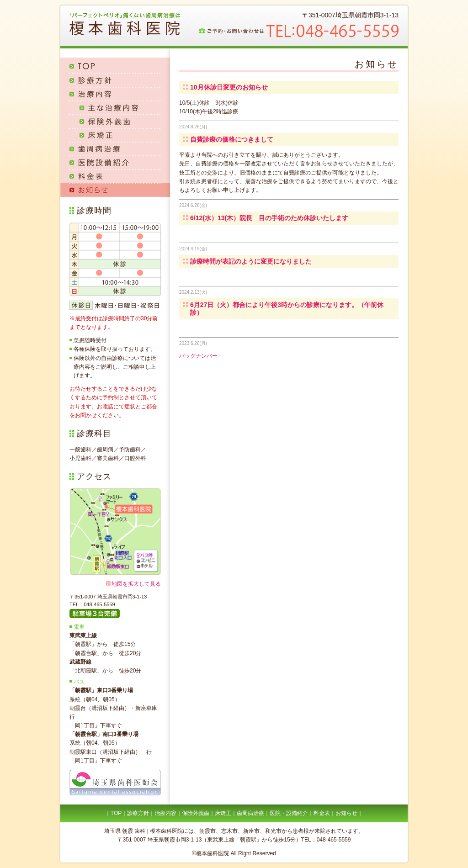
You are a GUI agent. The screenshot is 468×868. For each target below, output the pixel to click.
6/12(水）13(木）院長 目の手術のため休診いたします (269, 218)
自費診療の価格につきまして (232, 139)
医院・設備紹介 (289, 813)
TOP (115, 66)
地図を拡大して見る (136, 584)
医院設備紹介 (115, 163)
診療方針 (115, 80)
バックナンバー (198, 356)
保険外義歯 (115, 122)
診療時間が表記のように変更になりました (251, 261)
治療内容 (115, 94)
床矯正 (115, 135)
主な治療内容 (115, 108)
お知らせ (115, 190)
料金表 (115, 176)
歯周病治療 (115, 149)
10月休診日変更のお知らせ (229, 87)
